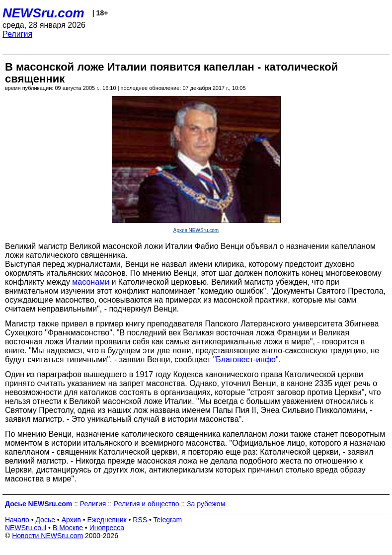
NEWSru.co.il (26, 528)
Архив (71, 520)
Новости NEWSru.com (47, 536)
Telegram (168, 520)
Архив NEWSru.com (196, 230)
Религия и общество (147, 504)
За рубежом (206, 504)
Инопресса (107, 528)
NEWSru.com (43, 13)
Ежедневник (107, 520)
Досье (45, 520)
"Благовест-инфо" (246, 359)
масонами (91, 282)
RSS (140, 520)
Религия (17, 34)
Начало (17, 520)
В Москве (68, 528)
